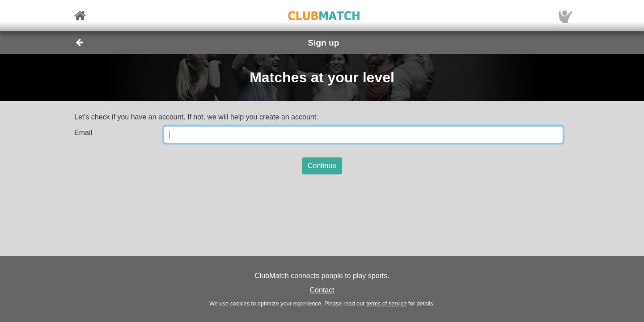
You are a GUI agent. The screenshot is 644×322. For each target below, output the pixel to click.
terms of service (386, 303)
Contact (322, 290)
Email (83, 133)
